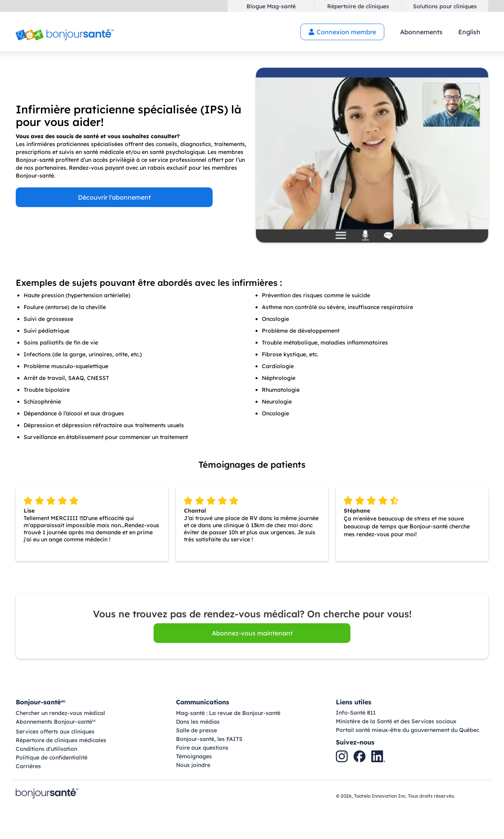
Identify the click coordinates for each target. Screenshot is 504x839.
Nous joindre (193, 765)
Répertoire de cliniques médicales (61, 740)
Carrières (28, 766)
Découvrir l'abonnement (114, 197)
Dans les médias (198, 722)
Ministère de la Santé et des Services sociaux (396, 721)
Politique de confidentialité (52, 758)
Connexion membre (342, 32)
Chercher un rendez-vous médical (60, 713)
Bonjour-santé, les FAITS (209, 739)
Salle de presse (196, 730)
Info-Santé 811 (356, 713)
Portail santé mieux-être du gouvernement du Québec (408, 730)
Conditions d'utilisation (46, 749)
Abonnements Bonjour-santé (56, 722)
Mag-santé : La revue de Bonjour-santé (228, 713)
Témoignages (194, 756)
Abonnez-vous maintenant (252, 633)
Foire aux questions (202, 748)
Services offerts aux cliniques (55, 732)
